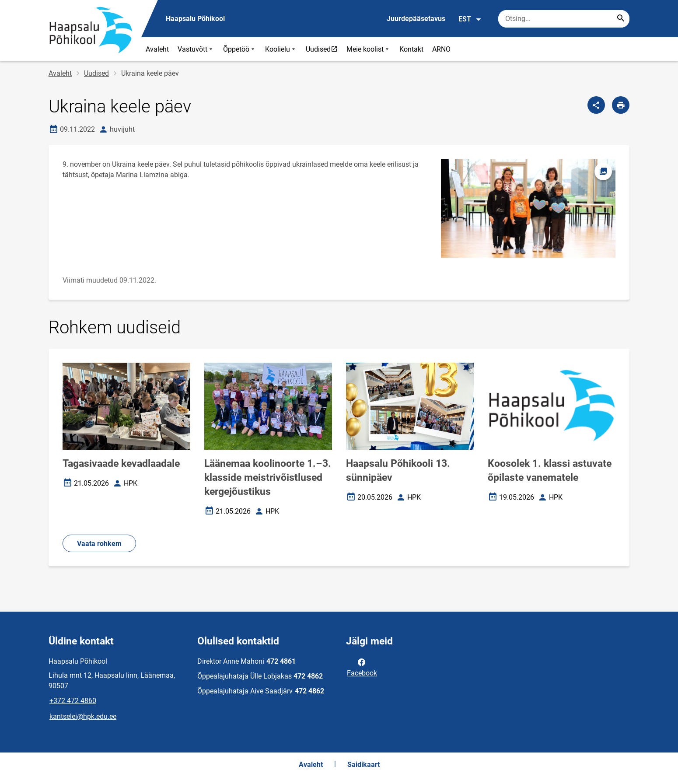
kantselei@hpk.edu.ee (83, 716)
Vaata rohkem (99, 544)
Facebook (362, 667)
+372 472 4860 (73, 701)
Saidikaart (363, 765)
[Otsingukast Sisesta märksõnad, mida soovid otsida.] (564, 19)
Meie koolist (369, 49)
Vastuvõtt (196, 49)
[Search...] (621, 19)
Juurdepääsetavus (416, 19)
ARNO (441, 49)
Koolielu (281, 49)
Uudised (324, 49)
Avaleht (157, 49)
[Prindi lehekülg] (621, 105)
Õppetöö (240, 49)
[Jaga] (596, 105)
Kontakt (411, 49)
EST (470, 19)
